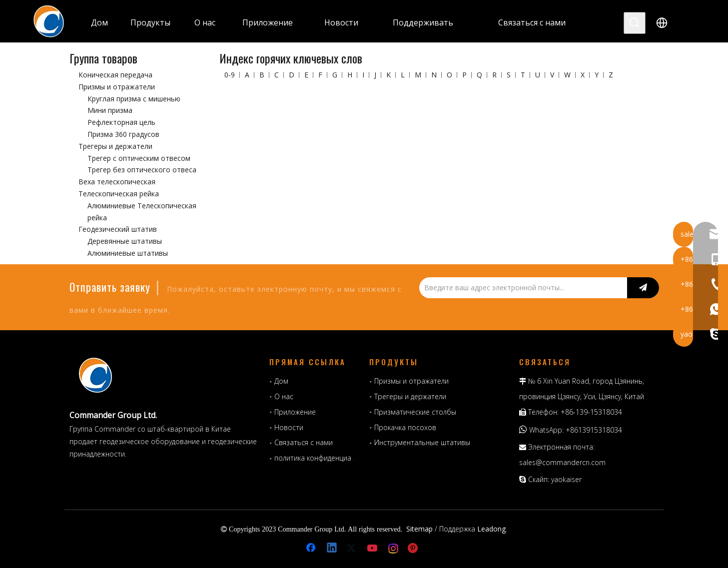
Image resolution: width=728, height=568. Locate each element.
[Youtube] (373, 549)
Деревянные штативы (125, 241)
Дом (281, 381)
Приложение (295, 412)
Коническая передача (115, 75)
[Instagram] (394, 549)
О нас (284, 396)
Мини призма (110, 110)
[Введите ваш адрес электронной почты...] (521, 288)
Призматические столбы (415, 412)
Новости (289, 427)
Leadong (491, 529)
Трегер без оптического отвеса (142, 170)
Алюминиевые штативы (128, 253)
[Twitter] (353, 549)
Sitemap (419, 529)
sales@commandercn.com (562, 462)
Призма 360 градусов (123, 134)
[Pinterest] (414, 549)
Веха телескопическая (117, 182)
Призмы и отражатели (117, 87)
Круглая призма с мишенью (134, 99)
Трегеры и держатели (115, 146)
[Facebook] (312, 549)
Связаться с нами (304, 442)
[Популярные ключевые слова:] (635, 23)
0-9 (230, 75)
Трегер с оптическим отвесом (139, 158)
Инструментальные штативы (422, 442)
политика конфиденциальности (326, 458)
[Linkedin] (332, 549)
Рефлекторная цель (121, 122)
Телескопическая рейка (119, 194)
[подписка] (643, 288)
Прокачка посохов (405, 427)
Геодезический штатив (118, 229)
